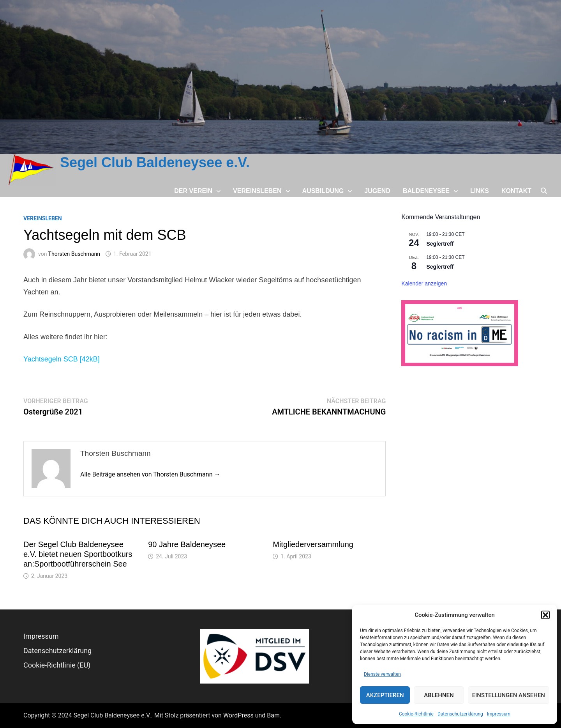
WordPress (238, 715)
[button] (545, 615)
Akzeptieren (385, 695)
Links (480, 191)
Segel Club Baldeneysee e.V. (155, 162)
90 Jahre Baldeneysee (187, 544)
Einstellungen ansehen (509, 695)
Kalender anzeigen (424, 283)
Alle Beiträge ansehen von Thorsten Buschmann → (150, 474)
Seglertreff (440, 244)
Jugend (377, 191)
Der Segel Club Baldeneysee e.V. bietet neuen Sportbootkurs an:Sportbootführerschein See (78, 554)
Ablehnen (439, 695)
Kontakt (516, 191)
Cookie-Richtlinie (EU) (57, 665)
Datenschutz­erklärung (460, 714)
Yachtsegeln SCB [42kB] (62, 359)
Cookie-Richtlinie (416, 714)
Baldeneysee (426, 191)
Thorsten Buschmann (74, 254)
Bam (273, 715)
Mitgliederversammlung (313, 544)
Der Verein (193, 191)
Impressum (499, 714)
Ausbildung (323, 191)
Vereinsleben (257, 191)
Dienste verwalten (382, 674)
